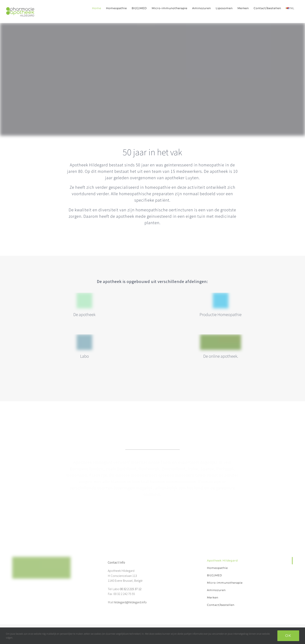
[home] (41, 559)
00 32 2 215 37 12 (131, 589)
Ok (288, 636)
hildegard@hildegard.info (130, 602)
